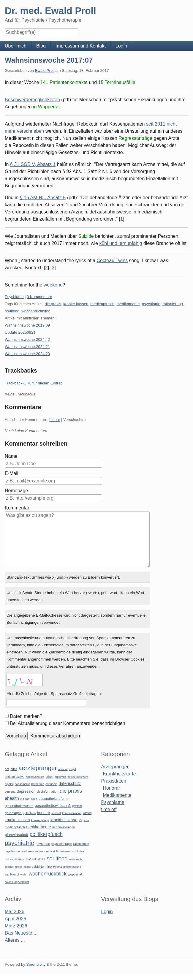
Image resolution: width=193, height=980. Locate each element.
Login (121, 46)
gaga (34, 799)
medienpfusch (102, 304)
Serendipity (36, 964)
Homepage (16, 491)
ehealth (12, 798)
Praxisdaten (114, 781)
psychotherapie (62, 844)
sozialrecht (76, 859)
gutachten (29, 813)
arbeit (50, 777)
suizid (36, 867)
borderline (38, 784)
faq (27, 799)
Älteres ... (15, 940)
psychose (43, 844)
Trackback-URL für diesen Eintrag (34, 383)
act (7, 769)
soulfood (12, 311)
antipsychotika (35, 777)
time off (109, 809)
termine (46, 867)
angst (72, 769)
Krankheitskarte (119, 774)
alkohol (63, 769)
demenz (10, 792)
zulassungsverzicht (17, 882)
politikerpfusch (46, 834)
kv (80, 820)
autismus (60, 777)
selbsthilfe (39, 859)
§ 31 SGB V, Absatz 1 (33, 164)
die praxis (53, 304)
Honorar (111, 788)
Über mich (16, 46)
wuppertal (75, 874)
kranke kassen (76, 304)
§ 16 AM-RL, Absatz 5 (43, 198)
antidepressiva (15, 777)
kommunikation (72, 813)
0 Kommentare (39, 297)
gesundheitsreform (53, 799)
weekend (53, 285)
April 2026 (15, 919)
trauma (58, 867)
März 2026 (16, 926)
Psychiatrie (14, 297)
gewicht (77, 806)
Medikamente (117, 795)
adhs (14, 769)
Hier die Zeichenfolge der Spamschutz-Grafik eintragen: (54, 694)
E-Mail (11, 473)
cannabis (51, 784)
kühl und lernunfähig (121, 243)
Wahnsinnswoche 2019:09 (27, 325)
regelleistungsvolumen (19, 851)
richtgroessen (62, 851)
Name (11, 456)
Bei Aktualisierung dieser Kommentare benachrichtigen (68, 723)
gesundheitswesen (19, 806)
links (87, 820)
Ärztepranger (115, 767)
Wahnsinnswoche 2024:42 (27, 339)
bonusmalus (22, 784)
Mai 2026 (15, 912)
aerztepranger (38, 768)
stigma (9, 867)
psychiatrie (151, 304)
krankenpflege (40, 820)
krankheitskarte (64, 820)
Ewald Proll (45, 71)
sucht (27, 867)
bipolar (9, 784)
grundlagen (13, 813)
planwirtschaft (16, 835)
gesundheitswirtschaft (53, 806)
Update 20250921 (20, 332)
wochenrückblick (35, 311)
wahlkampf (12, 874)
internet (56, 813)
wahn (24, 874)
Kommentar (17, 508)
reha (49, 851)
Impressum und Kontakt (81, 46)
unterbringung (72, 867)
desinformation (48, 791)
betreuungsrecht (78, 777)
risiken (9, 859)
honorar (44, 813)
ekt (22, 799)
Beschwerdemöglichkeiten (32, 100)
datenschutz (70, 783)
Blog (41, 46)
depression (26, 791)
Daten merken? (26, 716)
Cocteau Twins (112, 261)
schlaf (27, 859)
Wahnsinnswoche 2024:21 (27, 347)
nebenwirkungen (64, 827)
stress (18, 867)
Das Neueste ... (21, 933)
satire (18, 859)
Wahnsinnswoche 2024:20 (27, 354)
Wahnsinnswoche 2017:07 (49, 60)
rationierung (173, 304)
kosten (87, 813)
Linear (55, 420)
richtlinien (78, 851)
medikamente (128, 304)
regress (40, 851)
